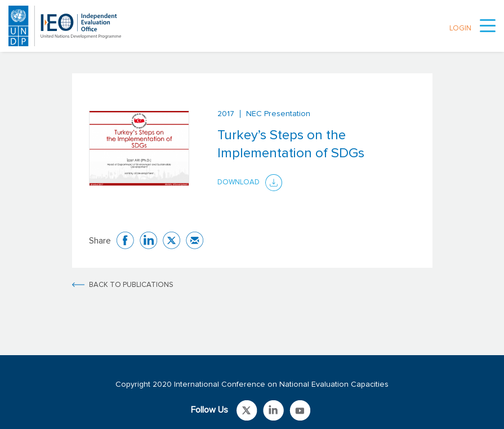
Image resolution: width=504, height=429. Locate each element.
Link (247, 410)
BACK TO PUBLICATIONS (131, 285)
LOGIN (460, 28)
